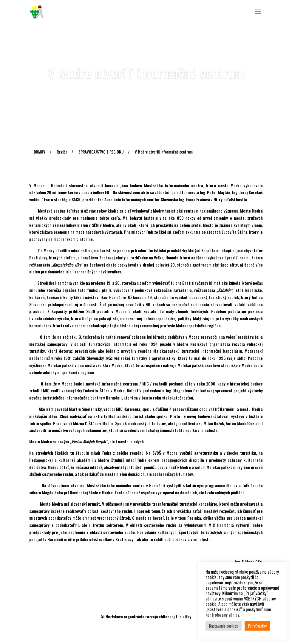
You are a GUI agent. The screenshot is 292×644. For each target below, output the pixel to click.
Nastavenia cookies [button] (224, 626)
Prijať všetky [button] (257, 626)
